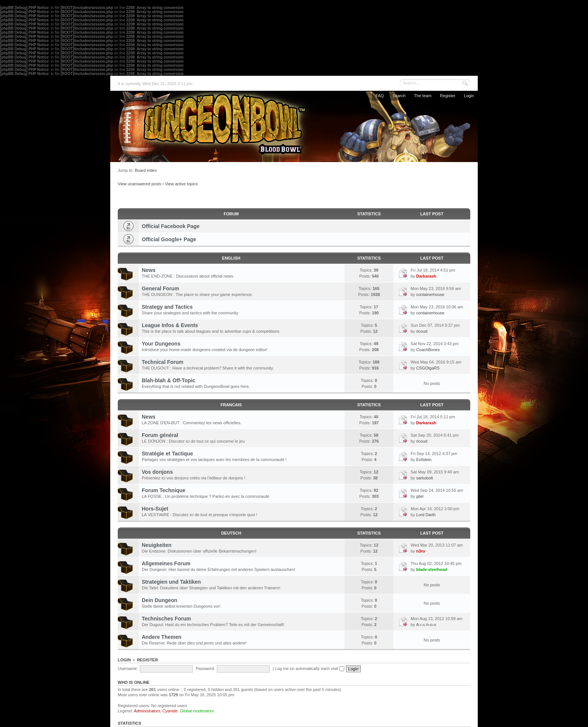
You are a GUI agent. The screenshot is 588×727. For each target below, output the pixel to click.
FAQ (380, 96)
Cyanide (170, 711)
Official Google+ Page (169, 239)
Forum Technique (163, 490)
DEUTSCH (231, 533)
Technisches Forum (166, 619)
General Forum (160, 288)
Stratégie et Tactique (167, 454)
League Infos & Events (170, 325)
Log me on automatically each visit (309, 668)
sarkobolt (425, 478)
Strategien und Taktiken (171, 582)
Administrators (147, 711)
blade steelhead (432, 569)
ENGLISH (231, 258)
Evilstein (424, 460)
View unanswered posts (139, 184)
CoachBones (428, 350)
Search (399, 96)
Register (448, 96)
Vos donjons (157, 472)
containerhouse (430, 294)
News (149, 270)
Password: (205, 668)
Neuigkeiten (157, 545)
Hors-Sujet (155, 509)
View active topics (181, 184)
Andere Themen (162, 637)
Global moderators (197, 711)
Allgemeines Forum (166, 563)
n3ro (421, 551)
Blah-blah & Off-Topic (169, 380)
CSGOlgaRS (428, 368)
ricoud (422, 331)
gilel (420, 496)
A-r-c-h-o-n (426, 625)
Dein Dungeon (160, 600)
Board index (146, 170)
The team (423, 96)
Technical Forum (163, 362)
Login (469, 96)
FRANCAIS (231, 405)
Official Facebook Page (171, 226)
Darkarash (426, 276)
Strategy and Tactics (167, 307)
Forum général (160, 435)
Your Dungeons (161, 344)
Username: (128, 668)
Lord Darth (426, 515)
